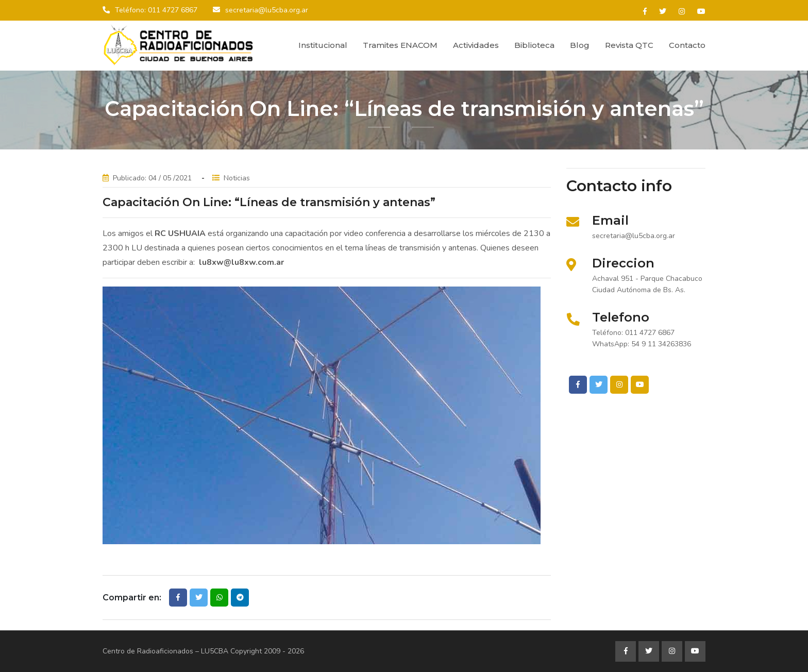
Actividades (476, 45)
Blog (580, 45)
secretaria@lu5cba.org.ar (267, 10)
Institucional (323, 45)
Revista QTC (629, 45)
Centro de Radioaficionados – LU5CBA (165, 651)
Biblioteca (534, 45)
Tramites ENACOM (400, 45)
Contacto (687, 45)
